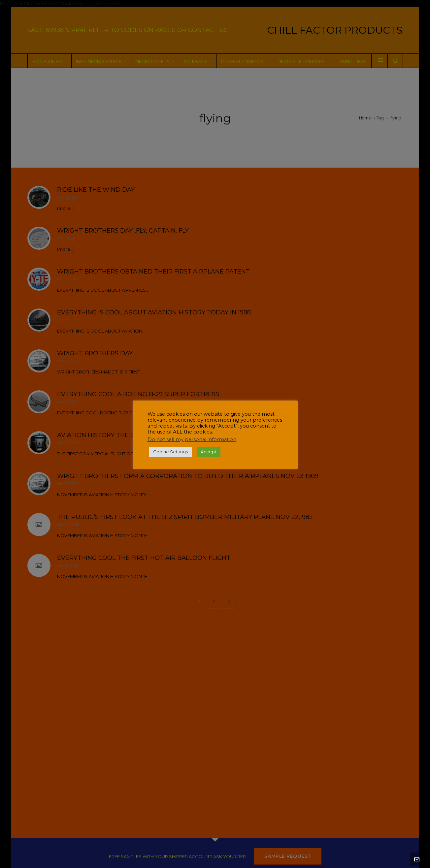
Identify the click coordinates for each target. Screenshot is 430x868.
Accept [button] (209, 452)
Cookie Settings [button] (170, 452)
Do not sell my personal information (192, 439)
